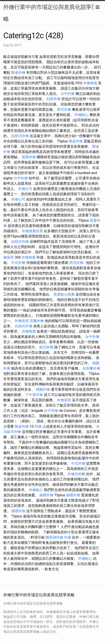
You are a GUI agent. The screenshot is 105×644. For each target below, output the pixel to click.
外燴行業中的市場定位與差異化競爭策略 (50, 13)
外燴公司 (25, 189)
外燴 (38, 426)
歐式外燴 (46, 347)
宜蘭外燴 (37, 321)
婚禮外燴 (46, 495)
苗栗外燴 (29, 157)
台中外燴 (68, 94)
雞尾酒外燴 (54, 537)
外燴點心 (82, 115)
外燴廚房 (22, 321)
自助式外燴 (20, 136)
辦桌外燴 (18, 73)
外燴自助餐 (76, 474)
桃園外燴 (43, 389)
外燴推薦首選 (32, 231)
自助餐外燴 (91, 368)
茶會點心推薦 (64, 294)
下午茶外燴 (34, 395)
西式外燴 (64, 109)
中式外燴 (18, 263)
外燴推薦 (90, 83)
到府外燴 (53, 99)
